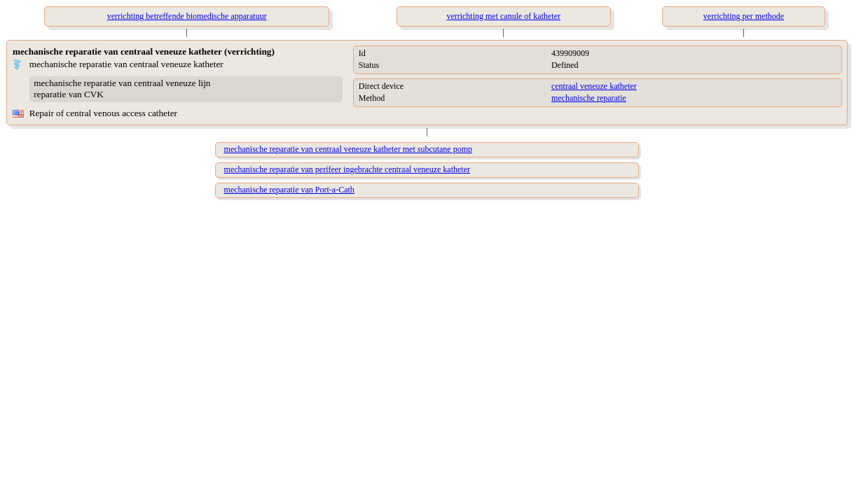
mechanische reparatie (589, 98)
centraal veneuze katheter (594, 86)
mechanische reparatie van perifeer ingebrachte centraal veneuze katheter (347, 169)
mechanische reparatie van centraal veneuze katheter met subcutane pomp (349, 149)
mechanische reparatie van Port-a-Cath (289, 190)
